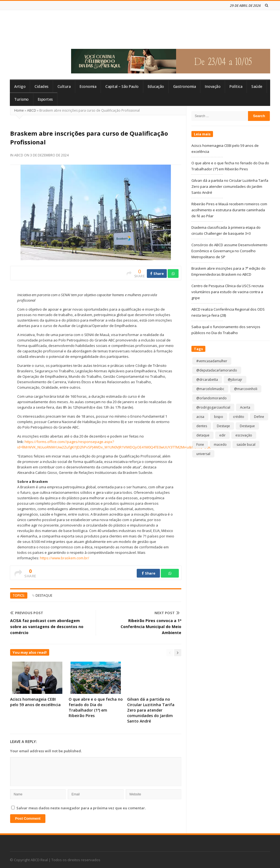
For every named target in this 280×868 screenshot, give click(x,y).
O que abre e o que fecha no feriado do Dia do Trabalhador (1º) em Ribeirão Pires (96, 707)
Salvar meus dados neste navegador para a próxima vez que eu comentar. (81, 808)
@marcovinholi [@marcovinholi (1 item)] (246, 389)
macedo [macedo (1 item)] (220, 445)
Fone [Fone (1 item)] (200, 445)
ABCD (32, 110)
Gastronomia (185, 87)
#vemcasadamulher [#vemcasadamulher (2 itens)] (212, 361)
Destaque (44, 595)
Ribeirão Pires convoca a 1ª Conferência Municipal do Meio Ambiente (151, 627)
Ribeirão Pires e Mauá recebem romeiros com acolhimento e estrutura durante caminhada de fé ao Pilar (229, 210)
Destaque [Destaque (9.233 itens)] (247, 426)
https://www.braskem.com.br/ (65, 558)
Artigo (20, 87)
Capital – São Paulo (122, 87)
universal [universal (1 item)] (203, 454)
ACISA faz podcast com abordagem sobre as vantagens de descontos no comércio (47, 627)
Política (236, 87)
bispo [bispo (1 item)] (219, 417)
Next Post (167, 613)
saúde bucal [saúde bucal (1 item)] (246, 445)
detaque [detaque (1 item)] (203, 435)
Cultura (64, 87)
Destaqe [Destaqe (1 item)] (223, 426)
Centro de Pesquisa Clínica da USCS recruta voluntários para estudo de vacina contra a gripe (227, 292)
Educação (156, 87)
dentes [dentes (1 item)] (202, 426)
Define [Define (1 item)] (259, 417)
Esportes (45, 99)
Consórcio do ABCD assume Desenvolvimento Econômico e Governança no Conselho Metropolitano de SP (229, 251)
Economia (88, 87)
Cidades (41, 87)
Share (157, 274)
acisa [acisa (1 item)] (200, 417)
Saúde (257, 87)
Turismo (21, 99)
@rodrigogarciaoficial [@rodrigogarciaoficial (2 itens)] (213, 407)
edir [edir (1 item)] (222, 435)
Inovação (213, 87)
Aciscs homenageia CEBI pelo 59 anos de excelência (35, 702)
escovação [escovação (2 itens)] (244, 435)
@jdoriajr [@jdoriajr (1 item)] (235, 380)
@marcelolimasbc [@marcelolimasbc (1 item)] (210, 389)
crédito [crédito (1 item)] (239, 417)
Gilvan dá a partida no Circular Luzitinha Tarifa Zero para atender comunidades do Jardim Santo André (151, 710)
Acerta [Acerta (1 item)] (245, 407)
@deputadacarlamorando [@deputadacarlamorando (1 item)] (217, 370)
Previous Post (27, 613)
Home (19, 110)
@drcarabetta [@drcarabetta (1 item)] (207, 380)
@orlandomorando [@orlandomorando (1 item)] (212, 398)
